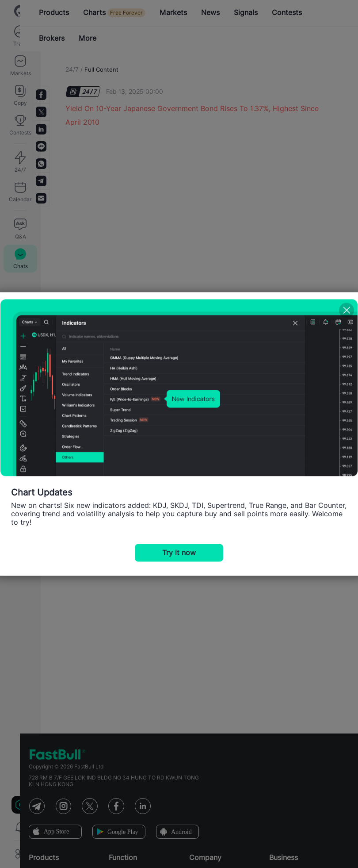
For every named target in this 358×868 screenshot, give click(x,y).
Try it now (179, 553)
